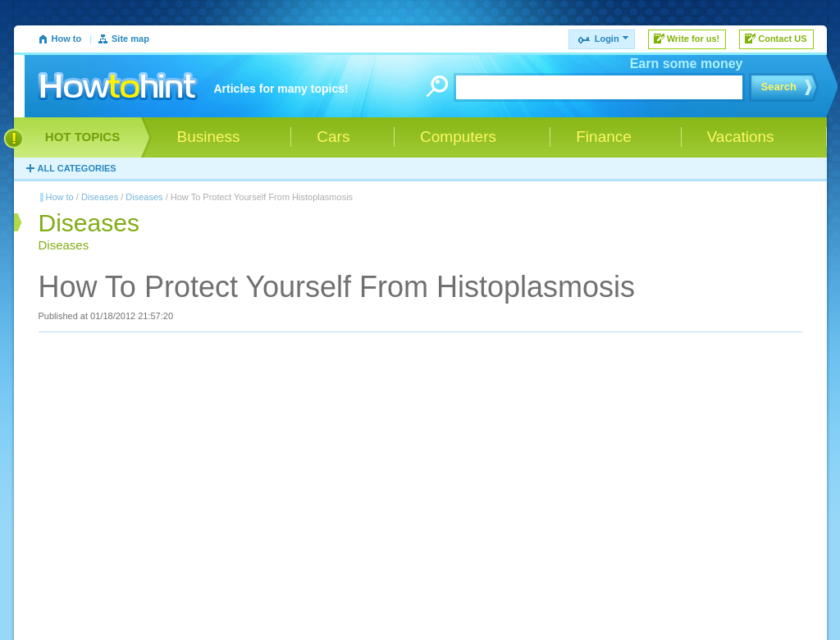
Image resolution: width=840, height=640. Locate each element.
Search (779, 87)
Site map (130, 39)
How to (67, 39)
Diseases (100, 197)
